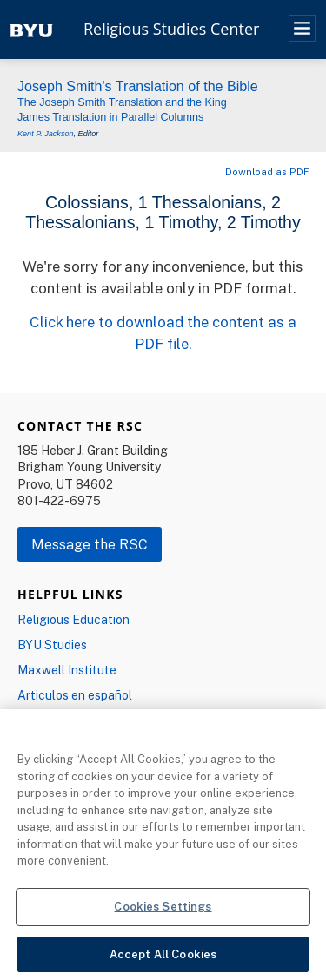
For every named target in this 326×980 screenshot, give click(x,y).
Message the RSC (90, 544)
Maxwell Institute (67, 670)
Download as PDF (267, 171)
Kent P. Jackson (46, 134)
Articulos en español (75, 695)
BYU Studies (52, 645)
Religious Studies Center (171, 30)
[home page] (31, 29)
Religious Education (73, 619)
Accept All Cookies (163, 959)
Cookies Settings (163, 911)
